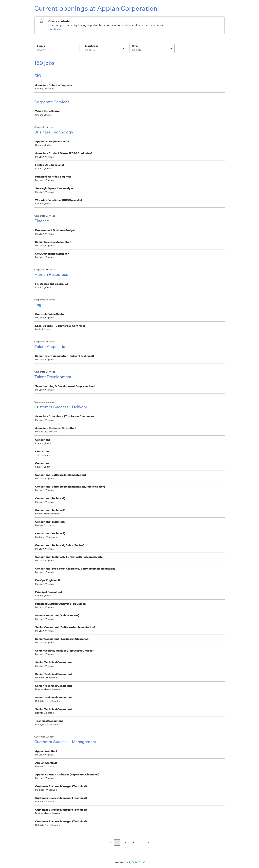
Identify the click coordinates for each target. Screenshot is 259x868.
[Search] (57, 50)
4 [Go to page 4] (142, 843)
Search (41, 46)
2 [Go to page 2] (125, 843)
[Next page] (148, 843)
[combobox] (85, 50)
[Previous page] (111, 843)
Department (91, 46)
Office (135, 46)
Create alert (56, 29)
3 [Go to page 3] (133, 843)
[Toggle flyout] (124, 49)
